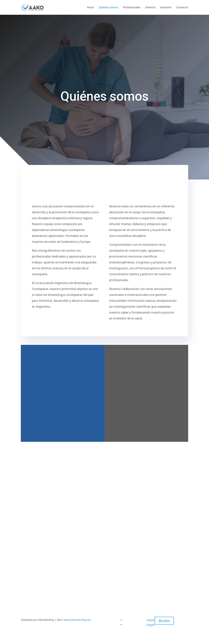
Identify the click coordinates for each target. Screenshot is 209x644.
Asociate (166, 8)
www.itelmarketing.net (77, 620)
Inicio (90, 8)
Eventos (150, 8)
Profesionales (132, 8)
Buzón (164, 621)
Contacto (182, 8)
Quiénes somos (108, 8)
